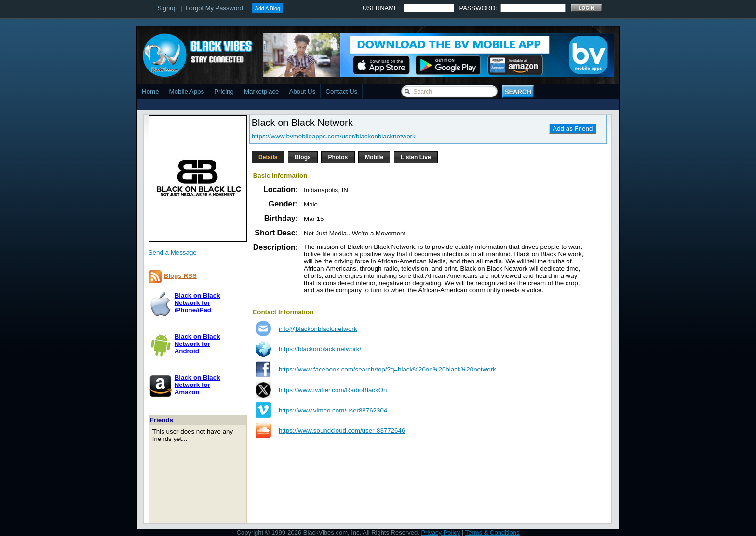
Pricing (224, 91)
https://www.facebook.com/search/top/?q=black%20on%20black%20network (387, 369)
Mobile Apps (187, 91)
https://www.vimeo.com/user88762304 (333, 410)
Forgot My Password (214, 8)
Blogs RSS (180, 276)
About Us (303, 91)
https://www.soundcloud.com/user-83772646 (342, 431)
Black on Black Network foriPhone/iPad (197, 303)
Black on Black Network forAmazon (197, 385)
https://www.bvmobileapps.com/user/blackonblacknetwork (334, 136)
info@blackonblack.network (318, 329)
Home (150, 91)
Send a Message (173, 253)
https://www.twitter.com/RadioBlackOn (333, 390)
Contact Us (341, 91)
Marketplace (262, 91)
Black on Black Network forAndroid (197, 344)
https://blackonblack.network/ (320, 349)
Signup (167, 8)
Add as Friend (573, 129)
